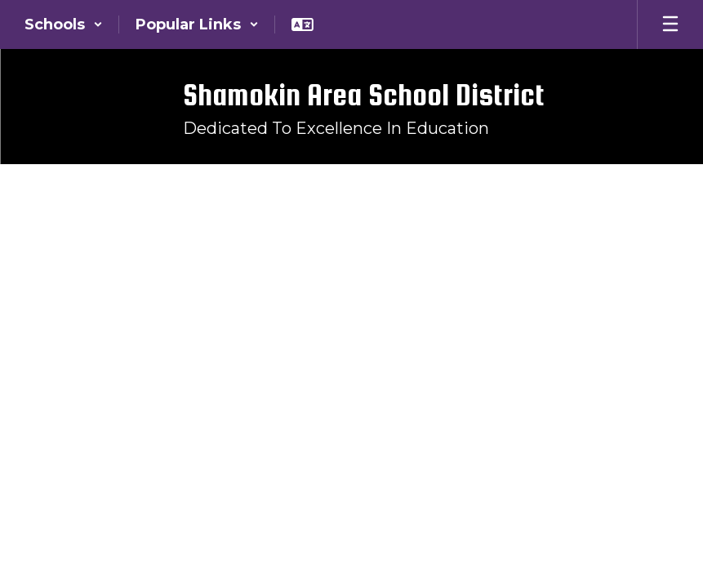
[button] (64, 24)
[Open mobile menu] (670, 24)
